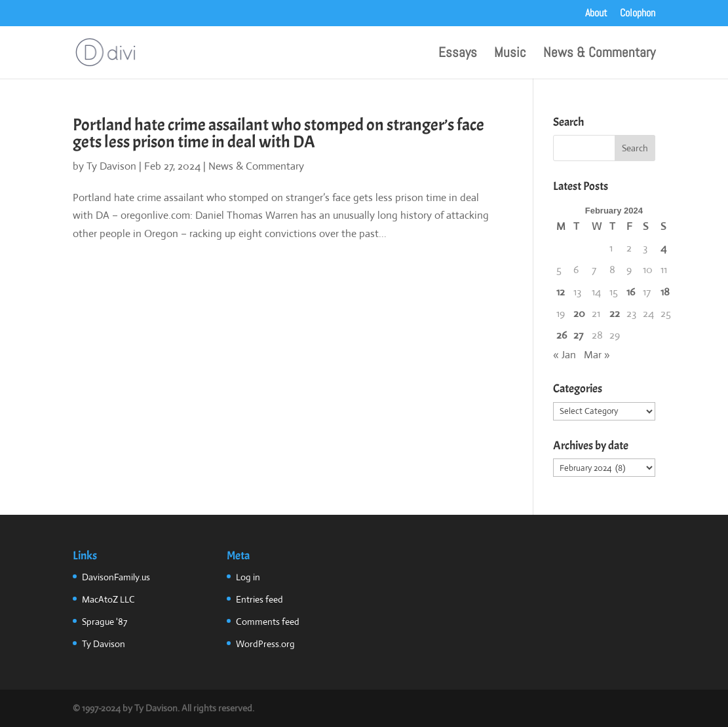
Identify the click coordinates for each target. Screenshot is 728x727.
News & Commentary (599, 54)
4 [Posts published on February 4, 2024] (663, 248)
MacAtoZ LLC (108, 599)
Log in (248, 577)
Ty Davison (111, 166)
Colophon (638, 14)
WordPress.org (265, 644)
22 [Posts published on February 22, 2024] (615, 313)
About (596, 14)
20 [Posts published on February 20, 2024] (579, 313)
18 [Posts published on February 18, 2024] (665, 292)
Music (510, 54)
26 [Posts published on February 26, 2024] (562, 335)
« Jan (565, 355)
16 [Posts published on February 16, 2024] (631, 292)
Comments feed (268, 622)
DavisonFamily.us (116, 577)
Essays (458, 54)
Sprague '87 (105, 622)
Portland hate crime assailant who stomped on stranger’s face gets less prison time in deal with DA (278, 133)
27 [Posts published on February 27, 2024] (578, 335)
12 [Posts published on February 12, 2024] (561, 292)
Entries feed (259, 599)
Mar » (597, 355)
